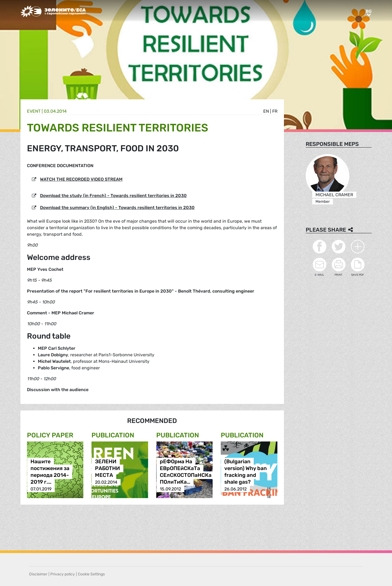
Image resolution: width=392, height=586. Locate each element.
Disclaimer (38, 574)
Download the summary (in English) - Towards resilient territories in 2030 (117, 208)
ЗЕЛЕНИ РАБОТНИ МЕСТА (108, 469)
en (266, 111)
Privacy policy (63, 574)
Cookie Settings (91, 574)
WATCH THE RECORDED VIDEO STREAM (81, 179)
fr (275, 111)
